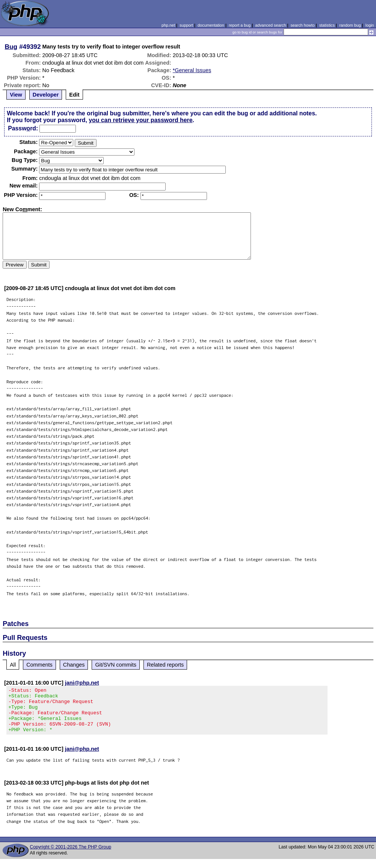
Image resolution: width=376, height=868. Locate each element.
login (370, 25)
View (16, 95)
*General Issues (192, 70)
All (13, 665)
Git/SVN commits (116, 665)
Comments (39, 665)
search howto (302, 25)
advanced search (270, 25)
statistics (327, 25)
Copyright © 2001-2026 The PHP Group (70, 856)
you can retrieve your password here (140, 120)
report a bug (240, 25)
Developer (46, 95)
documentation (211, 25)
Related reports (165, 665)
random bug (350, 25)
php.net (168, 25)
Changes (74, 665)
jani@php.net (82, 683)
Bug (11, 47)
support (186, 25)
